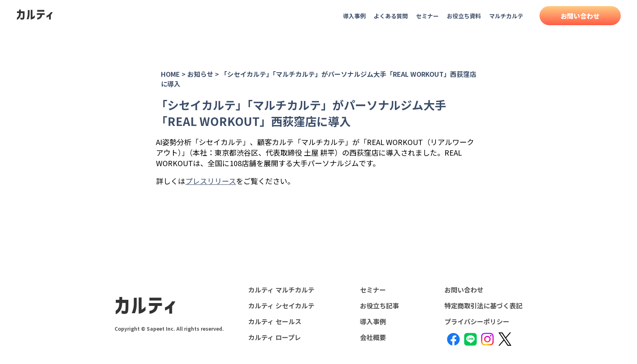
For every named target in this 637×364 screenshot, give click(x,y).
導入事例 (354, 16)
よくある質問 (391, 16)
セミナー (427, 16)
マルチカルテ (506, 16)
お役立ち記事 (379, 305)
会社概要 (373, 337)
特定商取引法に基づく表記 (483, 305)
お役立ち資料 (464, 16)
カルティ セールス (275, 321)
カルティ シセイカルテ (281, 305)
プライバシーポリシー (477, 321)
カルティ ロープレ (275, 337)
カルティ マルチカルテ (281, 290)
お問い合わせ (580, 16)
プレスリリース (211, 181)
